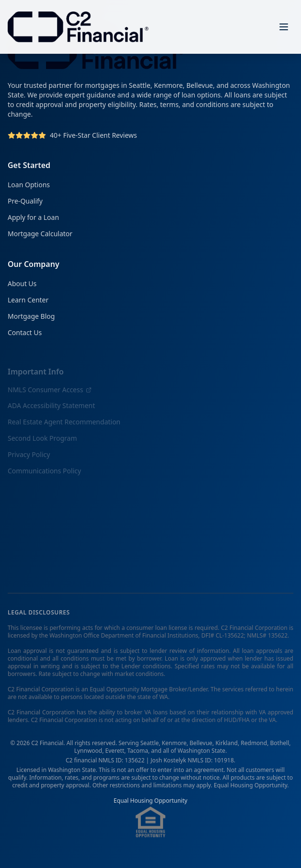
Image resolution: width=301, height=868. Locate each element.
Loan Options (29, 185)
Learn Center (28, 301)
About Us (22, 284)
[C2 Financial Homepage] (78, 27)
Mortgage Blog (31, 317)
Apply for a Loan (33, 217)
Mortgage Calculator (40, 234)
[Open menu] (284, 27)
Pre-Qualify (25, 201)
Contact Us (25, 333)
